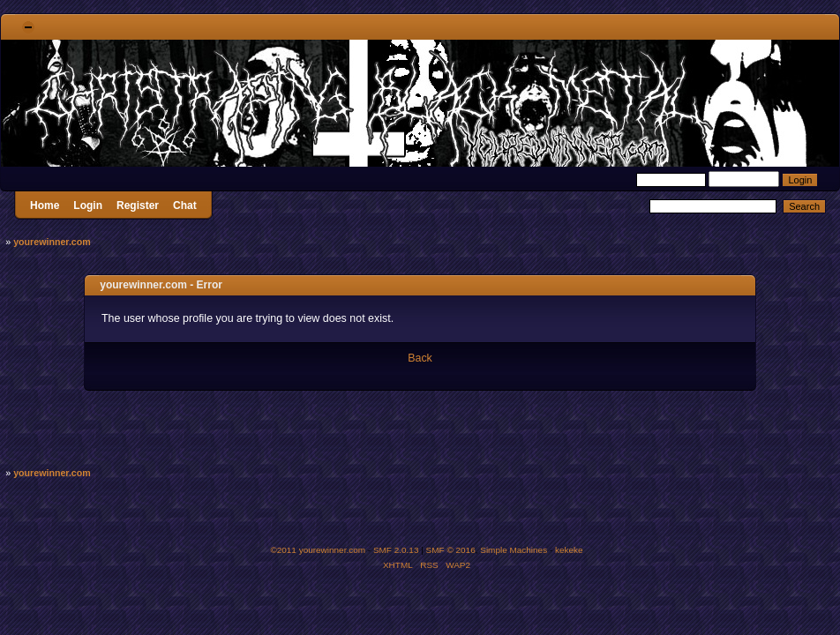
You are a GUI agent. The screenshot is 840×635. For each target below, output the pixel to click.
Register (138, 205)
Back (420, 358)
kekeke (569, 550)
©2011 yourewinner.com (318, 550)
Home (45, 205)
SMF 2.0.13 (396, 550)
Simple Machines (514, 550)
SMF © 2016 (451, 550)
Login (88, 205)
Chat (185, 205)
